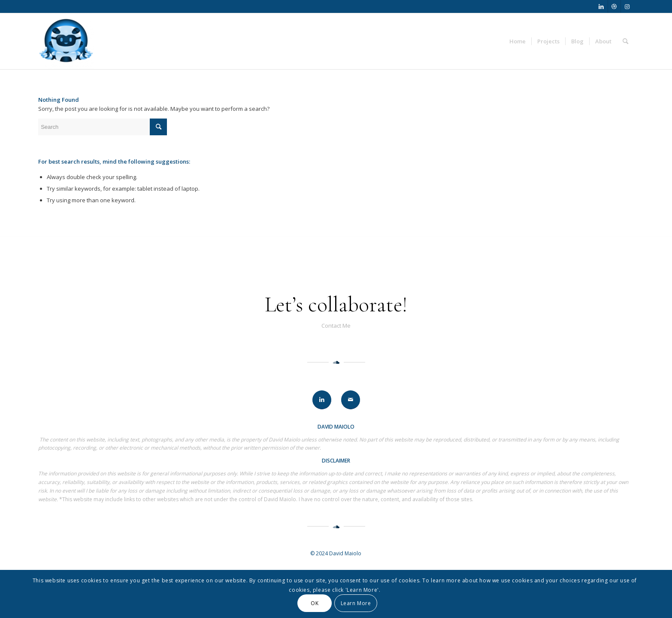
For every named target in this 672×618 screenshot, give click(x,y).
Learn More (356, 603)
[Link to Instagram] (627, 6)
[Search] (625, 41)
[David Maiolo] (66, 41)
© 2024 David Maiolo (336, 553)
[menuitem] (518, 41)
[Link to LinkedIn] (601, 6)
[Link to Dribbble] (614, 6)
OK (315, 603)
